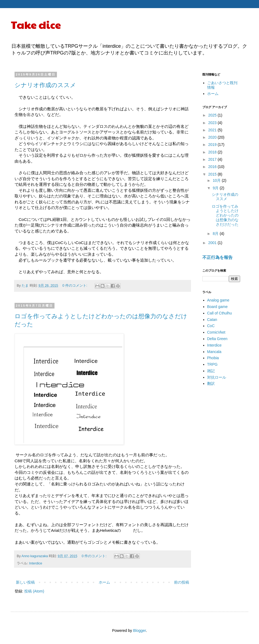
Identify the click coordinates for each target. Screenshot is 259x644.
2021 (213, 130)
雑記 (211, 371)
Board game (217, 307)
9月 (216, 188)
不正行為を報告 (217, 257)
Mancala (214, 352)
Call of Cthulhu (220, 313)
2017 (213, 159)
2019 (213, 145)
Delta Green (217, 339)
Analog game (218, 300)
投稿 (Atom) (34, 591)
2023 (213, 123)
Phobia (213, 358)
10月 (217, 180)
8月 (216, 234)
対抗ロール (217, 377)
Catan (212, 320)
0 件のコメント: (75, 286)
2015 (213, 174)
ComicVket (216, 332)
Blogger (139, 631)
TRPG (212, 364)
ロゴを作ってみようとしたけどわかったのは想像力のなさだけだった (225, 215)
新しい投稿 (25, 582)
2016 (213, 167)
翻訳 (211, 383)
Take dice (36, 24)
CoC (211, 326)
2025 (213, 115)
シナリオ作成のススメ (45, 85)
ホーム (104, 582)
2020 (213, 137)
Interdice (36, 563)
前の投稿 (182, 582)
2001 (213, 243)
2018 (213, 152)
